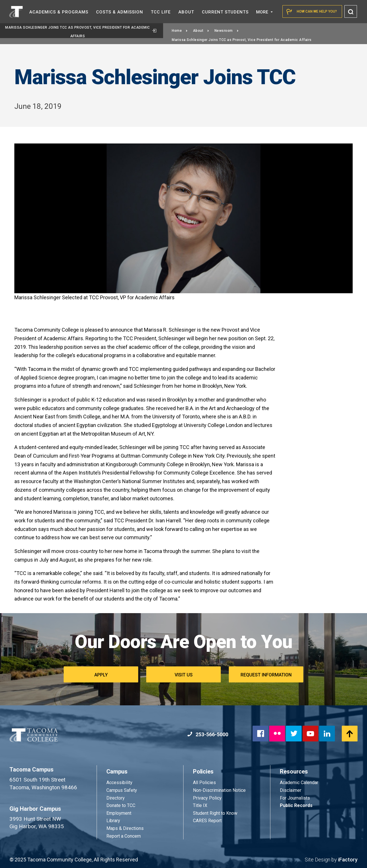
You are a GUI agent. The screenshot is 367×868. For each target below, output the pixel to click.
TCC (161, 12)
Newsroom (227, 31)
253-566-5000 (208, 734)
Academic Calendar (299, 783)
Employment (119, 813)
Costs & (120, 12)
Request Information (266, 675)
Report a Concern (124, 836)
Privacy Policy (207, 798)
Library (113, 821)
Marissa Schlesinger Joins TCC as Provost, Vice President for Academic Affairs (81, 32)
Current (225, 12)
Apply (101, 675)
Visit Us (184, 675)
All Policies (205, 783)
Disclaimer (291, 790)
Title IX (200, 805)
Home (180, 31)
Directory (116, 798)
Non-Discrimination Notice (219, 790)
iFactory (348, 860)
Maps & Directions (125, 828)
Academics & (59, 12)
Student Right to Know (215, 813)
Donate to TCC (121, 805)
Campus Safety (122, 790)
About (201, 31)
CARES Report (207, 821)
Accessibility (119, 783)
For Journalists (295, 798)
